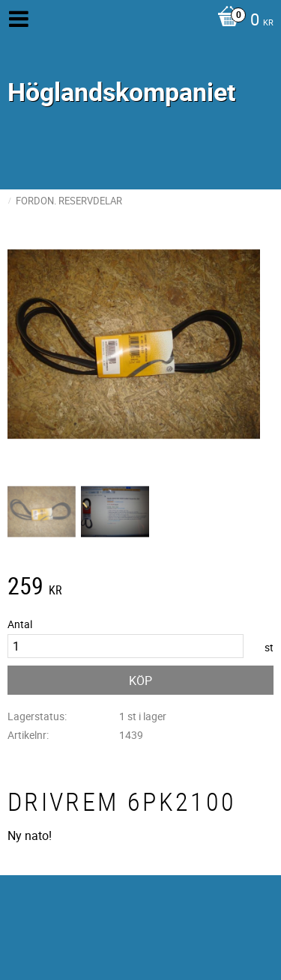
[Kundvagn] (242, 21)
